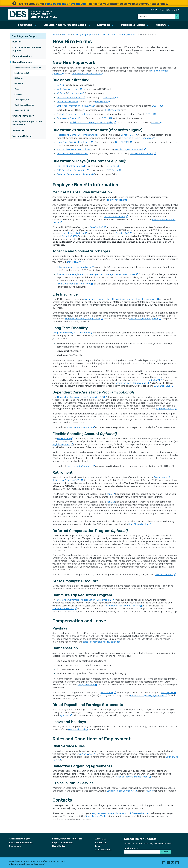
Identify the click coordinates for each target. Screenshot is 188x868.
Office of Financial (133, 777)
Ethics (150, 791)
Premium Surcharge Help (75, 284)
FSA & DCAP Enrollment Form (72, 154)
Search (177, 17)
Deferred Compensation (76, 174)
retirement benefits (88, 74)
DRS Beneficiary (73, 170)
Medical (65, 439)
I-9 (76, 93)
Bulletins (17, 42)
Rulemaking (15, 846)
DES (110, 97)
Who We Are (18, 130)
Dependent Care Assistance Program (82, 397)
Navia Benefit (143, 154)
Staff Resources (103, 850)
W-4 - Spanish (69, 89)
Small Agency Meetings (24, 105)
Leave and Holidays (78, 729)
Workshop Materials (23, 136)
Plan (110, 494)
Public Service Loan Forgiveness (93, 123)
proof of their (74, 233)
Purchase (25, 25)
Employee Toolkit (22, 73)
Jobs (17, 89)
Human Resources (22, 62)
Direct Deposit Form (67, 102)
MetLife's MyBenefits (130, 149)
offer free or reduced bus (124, 606)
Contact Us (101, 842)
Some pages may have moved (65, 4)
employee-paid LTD (132, 383)
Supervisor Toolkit (22, 110)
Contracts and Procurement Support (27, 49)
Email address (131, 848)
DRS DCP (165, 575)
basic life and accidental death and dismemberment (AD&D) (121, 299)
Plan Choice (140, 524)
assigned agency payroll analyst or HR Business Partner (121, 813)
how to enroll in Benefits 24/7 (139, 138)
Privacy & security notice (21, 864)
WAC (108, 693)
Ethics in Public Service (122, 791)
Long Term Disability (75, 142)
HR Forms (19, 78)
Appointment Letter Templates (28, 68)
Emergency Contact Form (70, 118)
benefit (116, 217)
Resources (19, 94)
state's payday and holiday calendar (101, 642)
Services (104, 25)
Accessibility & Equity (20, 839)
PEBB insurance (112, 110)
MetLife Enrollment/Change (84, 319)
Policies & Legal (133, 25)
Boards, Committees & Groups (67, 839)
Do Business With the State (65, 25)
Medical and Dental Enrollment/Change (78, 135)
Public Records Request (21, 842)
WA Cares (163, 386)
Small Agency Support (25, 36)
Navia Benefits (81, 427)
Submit (165, 852)
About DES (101, 839)
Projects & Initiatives (62, 842)
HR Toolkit (19, 84)
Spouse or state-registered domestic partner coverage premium (97, 274)
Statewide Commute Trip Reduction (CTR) (86, 600)
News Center (59, 846)
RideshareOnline (65, 609)
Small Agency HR (22, 100)
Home (56, 34)
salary (88, 685)
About (161, 25)
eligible (166, 409)
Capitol (169, 10)
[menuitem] (27, 25)
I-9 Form (61, 93)
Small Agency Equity (23, 116)
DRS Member (72, 166)
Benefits (129, 135)
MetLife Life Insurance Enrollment (74, 149)
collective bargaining (149, 695)
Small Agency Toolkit (96, 816)
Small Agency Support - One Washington (27, 123)
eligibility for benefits (116, 200)
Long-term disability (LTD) (73, 333)
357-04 (87, 754)
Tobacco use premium (75, 267)
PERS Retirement (71, 97)
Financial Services (22, 56)
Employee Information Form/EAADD (76, 106)
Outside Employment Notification (74, 114)
